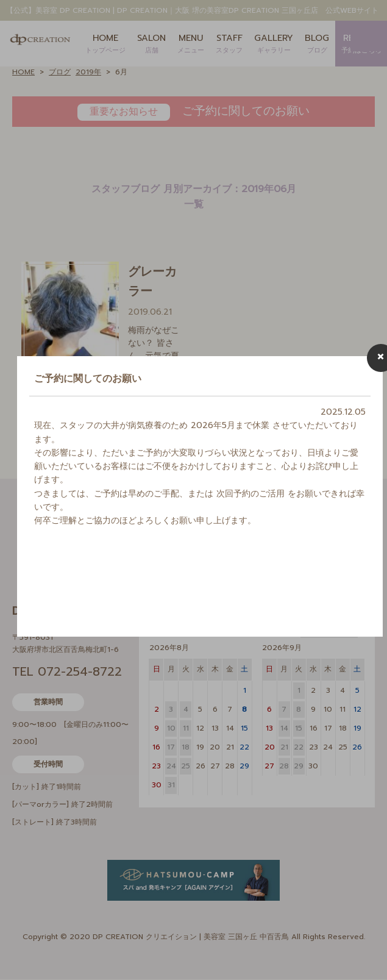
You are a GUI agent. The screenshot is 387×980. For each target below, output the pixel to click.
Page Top (363, 956)
